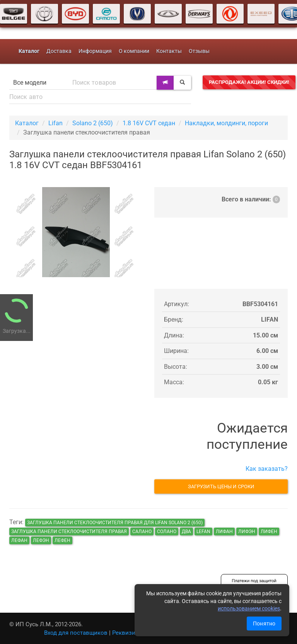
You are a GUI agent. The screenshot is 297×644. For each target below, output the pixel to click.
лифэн (247, 532)
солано (167, 532)
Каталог (27, 123)
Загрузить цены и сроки (221, 486)
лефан (19, 540)
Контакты (169, 51)
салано (142, 532)
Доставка (59, 51)
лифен (269, 532)
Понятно (264, 624)
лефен (62, 540)
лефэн (41, 540)
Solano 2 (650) (93, 123)
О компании (134, 51)
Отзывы (199, 51)
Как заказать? (267, 469)
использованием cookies (249, 608)
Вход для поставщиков (76, 633)
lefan (203, 532)
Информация (95, 51)
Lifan (55, 123)
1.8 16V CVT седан (149, 123)
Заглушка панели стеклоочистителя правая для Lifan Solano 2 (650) (115, 523)
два (186, 532)
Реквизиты (127, 633)
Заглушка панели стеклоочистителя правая (69, 532)
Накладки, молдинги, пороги (226, 123)
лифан (224, 532)
